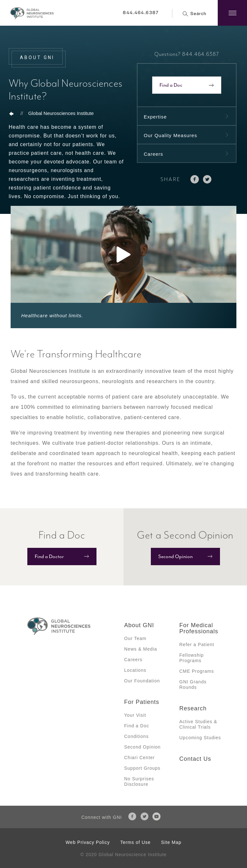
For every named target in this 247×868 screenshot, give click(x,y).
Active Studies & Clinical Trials (198, 724)
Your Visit (135, 715)
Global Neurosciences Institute (61, 113)
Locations (135, 670)
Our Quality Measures (170, 135)
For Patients (142, 702)
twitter (207, 179)
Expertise (155, 117)
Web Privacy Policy (88, 842)
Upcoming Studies (200, 738)
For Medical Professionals (199, 628)
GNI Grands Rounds (193, 684)
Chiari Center (139, 758)
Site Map (171, 842)
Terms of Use (135, 842)
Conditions (136, 736)
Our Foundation (142, 681)
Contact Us (195, 759)
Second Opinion (175, 557)
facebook (195, 179)
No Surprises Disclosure (139, 781)
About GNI (139, 625)
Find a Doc (171, 85)
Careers (153, 154)
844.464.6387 (141, 12)
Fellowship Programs (192, 658)
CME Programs (197, 671)
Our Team (135, 638)
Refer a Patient (197, 644)
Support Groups (142, 768)
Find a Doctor (49, 557)
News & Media (141, 649)
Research (193, 708)
